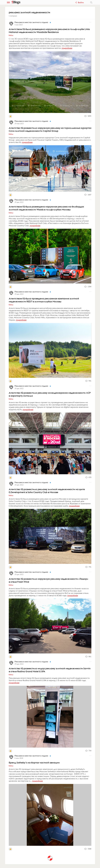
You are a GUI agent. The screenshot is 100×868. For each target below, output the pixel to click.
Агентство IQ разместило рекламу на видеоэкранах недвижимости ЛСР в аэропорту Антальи (50, 394)
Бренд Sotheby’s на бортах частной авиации (34, 763)
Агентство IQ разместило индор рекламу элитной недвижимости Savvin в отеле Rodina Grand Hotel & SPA (50, 670)
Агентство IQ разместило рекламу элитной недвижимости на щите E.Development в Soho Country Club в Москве (47, 491)
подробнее (67, 48)
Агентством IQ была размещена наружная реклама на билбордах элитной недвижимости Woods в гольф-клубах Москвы (46, 208)
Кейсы (11, 35)
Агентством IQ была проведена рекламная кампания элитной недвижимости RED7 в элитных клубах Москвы (44, 300)
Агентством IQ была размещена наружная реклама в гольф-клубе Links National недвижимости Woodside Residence (49, 31)
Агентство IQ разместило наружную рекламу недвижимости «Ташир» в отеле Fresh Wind (48, 580)
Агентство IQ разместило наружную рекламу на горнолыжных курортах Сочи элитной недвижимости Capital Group (50, 129)
